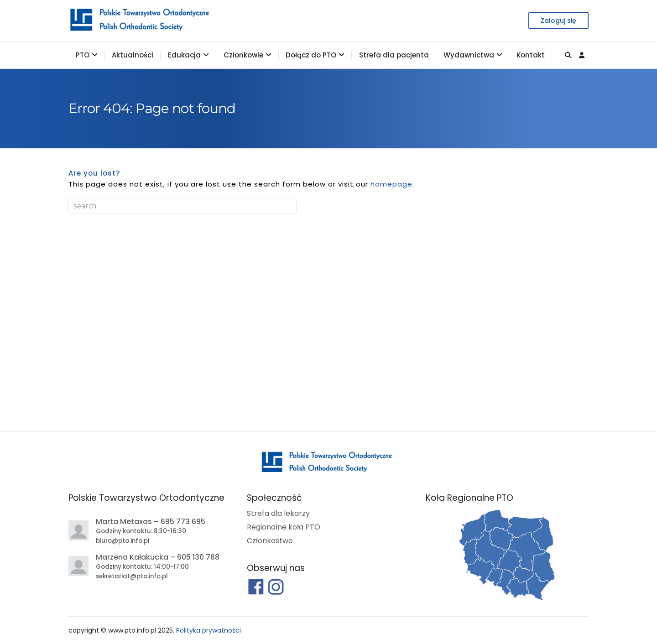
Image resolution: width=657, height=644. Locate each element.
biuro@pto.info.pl (123, 541)
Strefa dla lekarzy (278, 513)
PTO (83, 55)
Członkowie (243, 55)
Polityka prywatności (209, 630)
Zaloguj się (558, 21)
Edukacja (184, 55)
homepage (391, 184)
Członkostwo (270, 541)
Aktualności (133, 55)
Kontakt (531, 55)
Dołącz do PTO (311, 55)
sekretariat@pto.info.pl (132, 576)
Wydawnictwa (469, 55)
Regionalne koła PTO (284, 527)
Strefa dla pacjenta (394, 55)
